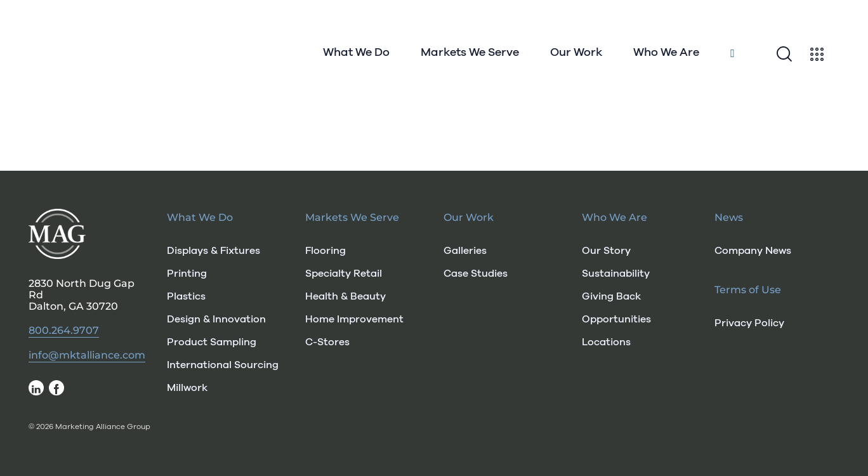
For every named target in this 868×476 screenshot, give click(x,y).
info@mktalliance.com (87, 355)
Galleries (465, 251)
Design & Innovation (216, 319)
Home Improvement (354, 319)
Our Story (606, 251)
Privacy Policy (749, 323)
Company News (753, 251)
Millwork (187, 388)
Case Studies (476, 274)
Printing (187, 274)
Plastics (186, 296)
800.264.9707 (64, 331)
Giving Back (611, 296)
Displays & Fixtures (214, 251)
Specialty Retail (344, 274)
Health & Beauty (345, 296)
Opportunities (616, 319)
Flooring (325, 251)
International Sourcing (223, 365)
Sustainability (616, 274)
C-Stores (327, 342)
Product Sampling (212, 342)
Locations (606, 342)
